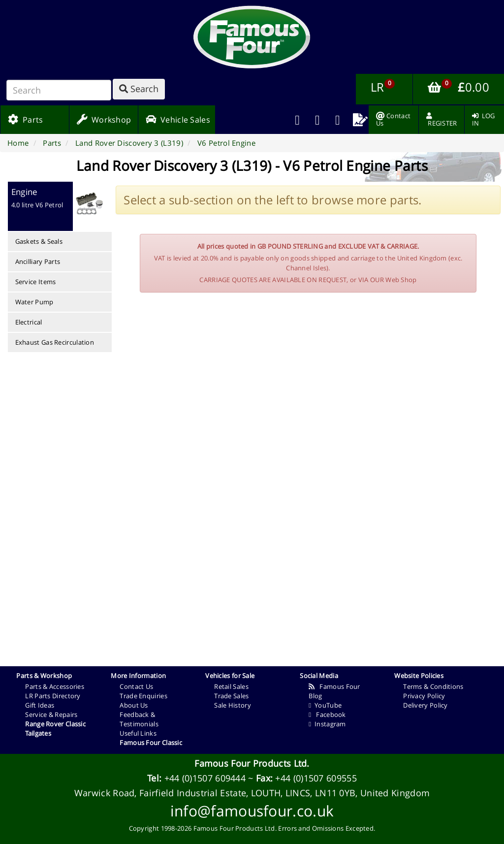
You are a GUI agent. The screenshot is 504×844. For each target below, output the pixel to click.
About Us (134, 705)
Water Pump (34, 302)
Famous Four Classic (151, 743)
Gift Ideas (40, 705)
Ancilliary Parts (38, 261)
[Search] (59, 90)
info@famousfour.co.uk (252, 811)
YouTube (325, 705)
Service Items (36, 282)
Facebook (327, 714)
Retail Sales (231, 686)
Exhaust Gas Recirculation (55, 342)
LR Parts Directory (53, 696)
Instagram (327, 724)
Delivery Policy (425, 705)
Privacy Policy (424, 696)
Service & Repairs (51, 714)
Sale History (233, 705)
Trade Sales (231, 696)
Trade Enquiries (143, 696)
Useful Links (138, 733)
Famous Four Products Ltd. (252, 763)
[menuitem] (318, 120)
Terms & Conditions (433, 686)
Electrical (29, 322)
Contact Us (136, 686)
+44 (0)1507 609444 (205, 778)
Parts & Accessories (55, 686)
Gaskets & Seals (39, 241)
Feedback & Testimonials (139, 719)
